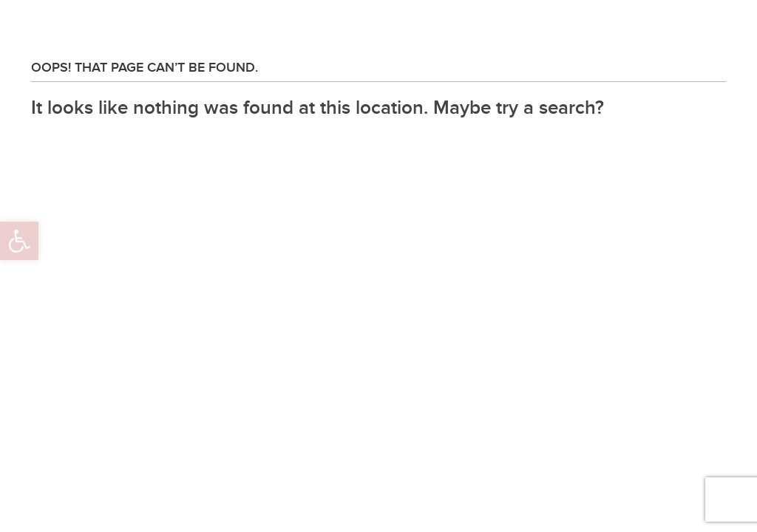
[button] (19, 241)
